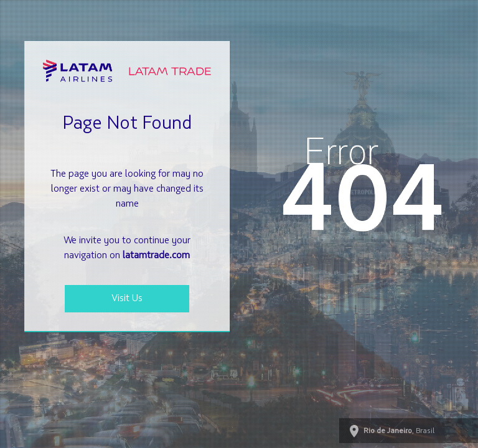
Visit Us (127, 299)
